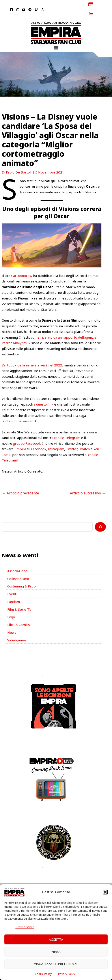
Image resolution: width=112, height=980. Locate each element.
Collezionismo (18, 569)
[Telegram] (59, 883)
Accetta (56, 939)
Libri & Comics (19, 615)
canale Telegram (67, 428)
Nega (56, 951)
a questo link (43, 395)
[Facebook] (39, 883)
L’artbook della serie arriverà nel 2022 (32, 355)
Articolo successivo (88, 483)
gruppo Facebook (27, 434)
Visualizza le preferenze (56, 964)
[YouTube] (53, 883)
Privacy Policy (67, 974)
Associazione (17, 561)
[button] (105, 892)
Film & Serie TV (19, 600)
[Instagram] (46, 883)
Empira (20, 439)
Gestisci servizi (25, 927)
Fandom (14, 592)
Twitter (72, 439)
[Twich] (66, 883)
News (12, 623)
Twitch (84, 439)
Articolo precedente (21, 483)
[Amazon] (73, 883)
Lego (11, 607)
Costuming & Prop (21, 577)
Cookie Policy (43, 974)
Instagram (56, 439)
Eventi (12, 584)
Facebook (39, 439)
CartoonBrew (22, 266)
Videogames (17, 630)
